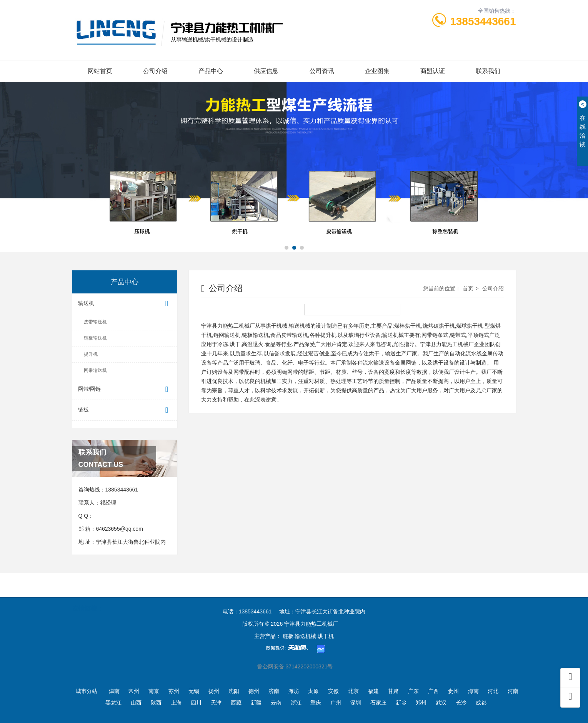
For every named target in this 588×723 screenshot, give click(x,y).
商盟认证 (433, 71)
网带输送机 (95, 370)
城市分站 (87, 691)
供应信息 (266, 71)
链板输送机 (95, 338)
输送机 (125, 304)
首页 (468, 288)
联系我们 (488, 71)
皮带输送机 (95, 322)
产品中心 (211, 71)
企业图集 (377, 71)
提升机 (91, 354)
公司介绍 (155, 71)
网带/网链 (125, 389)
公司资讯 (322, 71)
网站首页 (100, 71)
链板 (125, 410)
